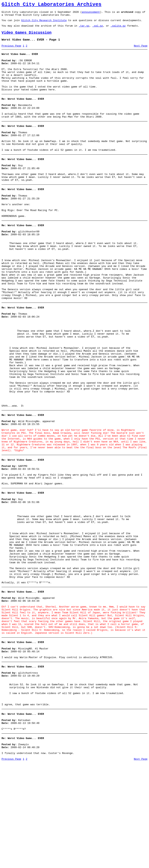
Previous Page (11, 51)
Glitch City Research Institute (44, 23)
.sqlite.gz (118, 29)
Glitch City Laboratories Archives (52, 5)
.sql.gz (98, 29)
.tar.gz (84, 29)
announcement (91, 14)
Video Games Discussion (26, 37)
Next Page (141, 51)
